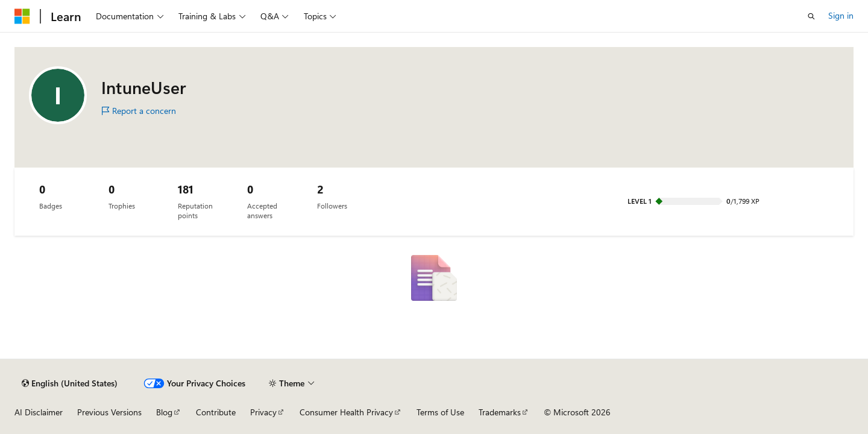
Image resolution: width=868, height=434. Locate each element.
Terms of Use (440, 412)
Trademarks (500, 412)
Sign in (841, 15)
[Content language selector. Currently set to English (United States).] (70, 383)
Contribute (216, 412)
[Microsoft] (22, 16)
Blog (164, 412)
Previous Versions (109, 412)
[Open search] (811, 16)
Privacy (263, 412)
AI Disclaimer (39, 412)
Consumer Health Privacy (346, 412)
